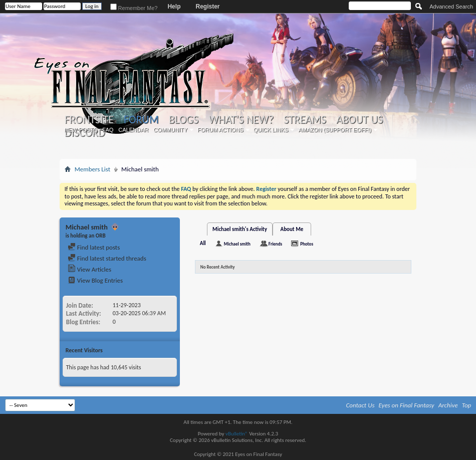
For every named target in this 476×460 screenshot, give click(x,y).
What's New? (241, 120)
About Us (360, 120)
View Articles (89, 269)
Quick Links (271, 130)
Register (207, 7)
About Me (292, 229)
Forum (141, 120)
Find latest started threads (107, 258)
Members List (92, 169)
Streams (305, 120)
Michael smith (237, 244)
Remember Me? (134, 8)
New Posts (81, 130)
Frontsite (89, 120)
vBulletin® (237, 434)
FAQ (108, 130)
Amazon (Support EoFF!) (335, 130)
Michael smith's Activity (240, 229)
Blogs (184, 120)
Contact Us (361, 405)
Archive (448, 405)
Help (174, 7)
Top (467, 405)
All (203, 243)
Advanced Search (451, 7)
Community (170, 130)
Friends (275, 244)
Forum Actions (220, 130)
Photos (307, 244)
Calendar (133, 130)
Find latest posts (94, 247)
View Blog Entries (95, 280)
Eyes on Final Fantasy (407, 405)
